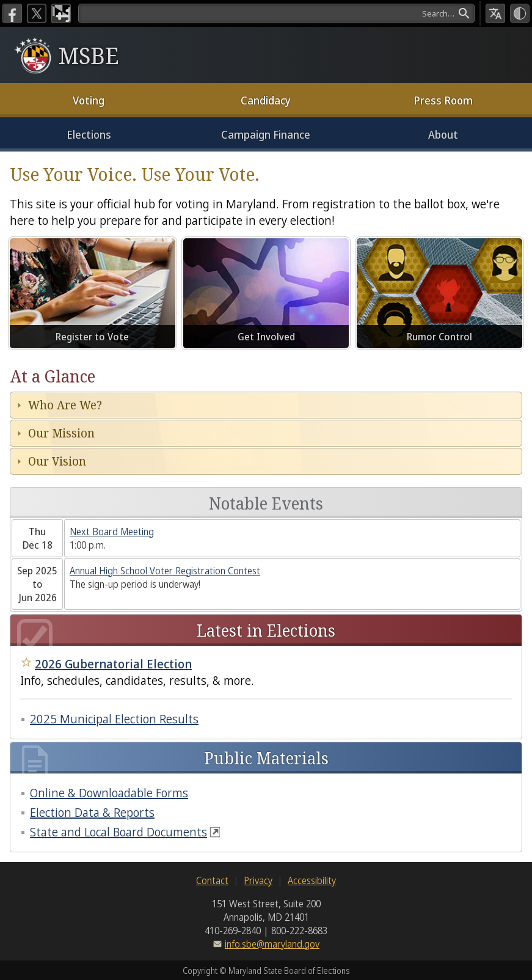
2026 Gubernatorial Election (113, 664)
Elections (89, 134)
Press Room (443, 100)
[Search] (276, 13)
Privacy (258, 880)
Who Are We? (65, 405)
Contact (212, 880)
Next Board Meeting (112, 532)
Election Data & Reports (92, 812)
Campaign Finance (266, 134)
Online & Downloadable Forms (109, 793)
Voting (89, 100)
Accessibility (312, 880)
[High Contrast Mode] (520, 13)
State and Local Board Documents (118, 832)
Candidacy (266, 100)
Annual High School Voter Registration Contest (165, 571)
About (443, 134)
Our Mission (61, 433)
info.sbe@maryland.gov (272, 944)
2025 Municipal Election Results (114, 719)
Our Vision (57, 461)
